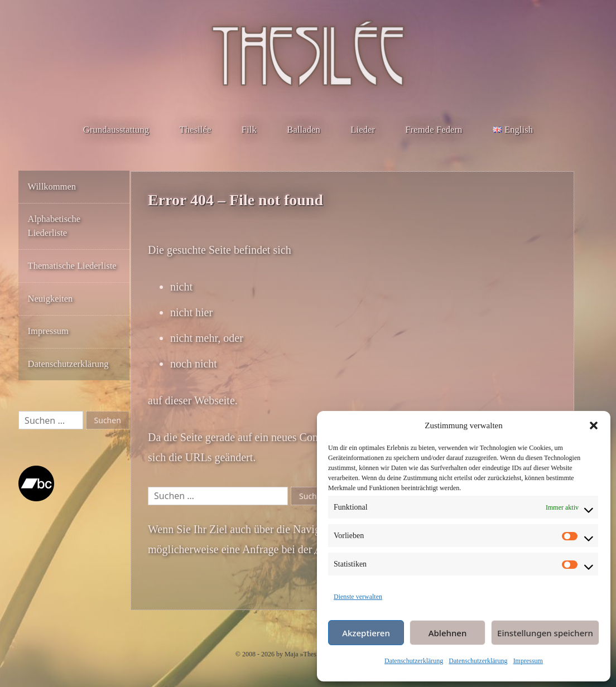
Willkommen (52, 187)
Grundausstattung (116, 130)
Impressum (528, 661)
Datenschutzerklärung (414, 661)
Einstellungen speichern (545, 633)
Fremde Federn (434, 130)
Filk (249, 130)
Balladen (304, 130)
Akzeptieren (366, 633)
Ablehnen (448, 633)
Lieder (363, 130)
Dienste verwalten (358, 597)
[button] (594, 425)
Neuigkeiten (50, 299)
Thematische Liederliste (72, 266)
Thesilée (196, 130)
